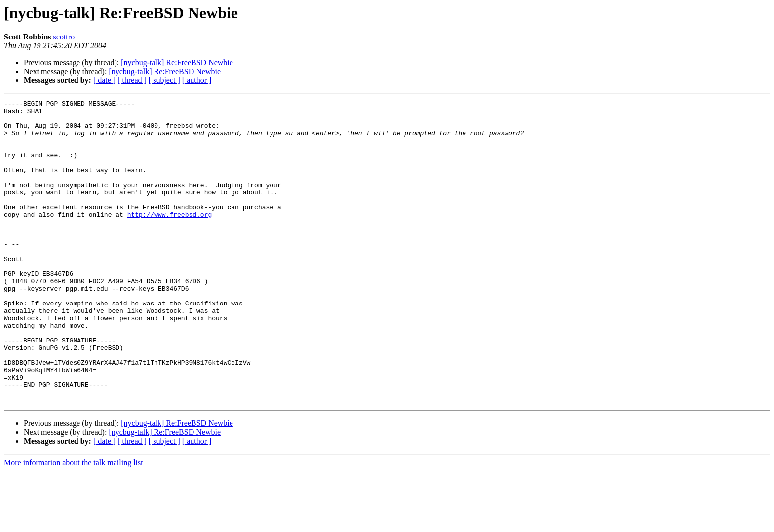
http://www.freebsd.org (170, 238)
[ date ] (104, 80)
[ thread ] (132, 80)
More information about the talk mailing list (74, 523)
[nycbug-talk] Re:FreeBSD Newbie (177, 62)
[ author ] (197, 80)
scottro (64, 37)
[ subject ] (164, 80)
